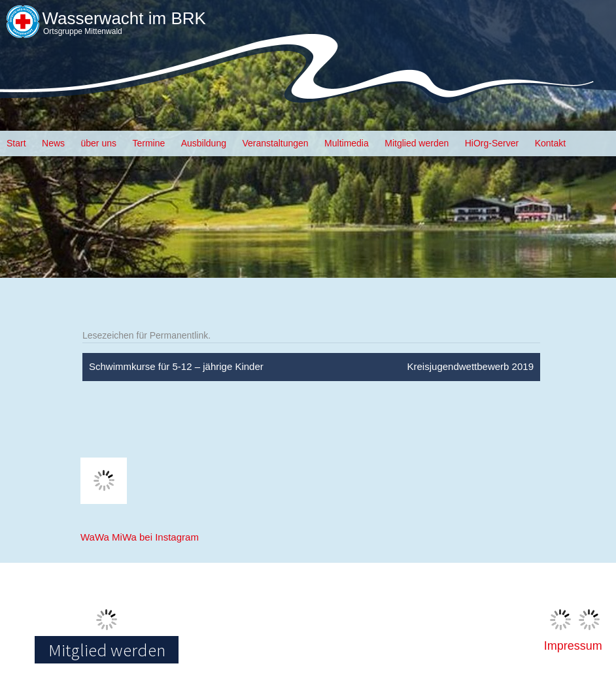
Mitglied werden (417, 143)
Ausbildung (204, 143)
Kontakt (550, 143)
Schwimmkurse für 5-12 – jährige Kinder (176, 366)
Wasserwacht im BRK (124, 18)
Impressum (573, 646)
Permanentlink (179, 335)
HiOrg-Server (492, 143)
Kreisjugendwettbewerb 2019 (471, 366)
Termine (148, 143)
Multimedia (347, 143)
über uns (99, 143)
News (53, 143)
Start (16, 143)
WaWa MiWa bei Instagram (140, 537)
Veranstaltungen (275, 143)
